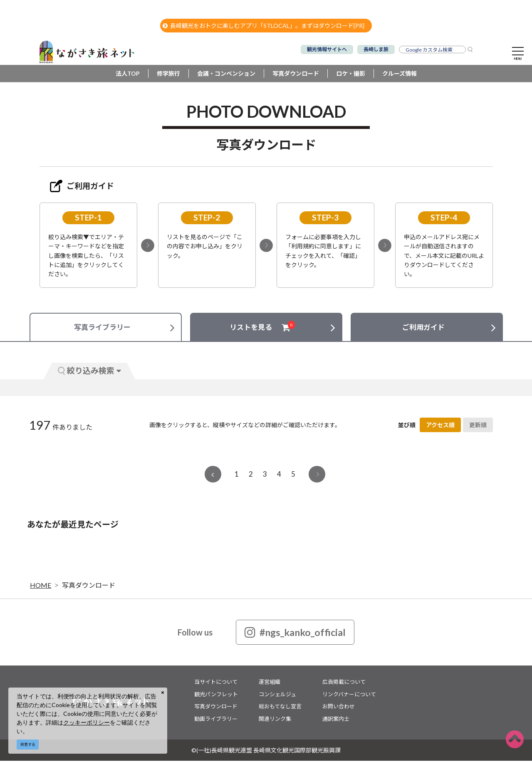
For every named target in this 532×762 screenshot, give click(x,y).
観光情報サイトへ (327, 49)
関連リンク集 (275, 720)
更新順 (478, 426)
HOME (41, 586)
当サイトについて (216, 683)
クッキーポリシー (87, 722)
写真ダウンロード (296, 75)
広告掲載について (344, 683)
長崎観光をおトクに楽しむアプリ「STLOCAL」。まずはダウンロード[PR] (264, 26)
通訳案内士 (336, 720)
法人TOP (128, 75)
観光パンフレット (216, 695)
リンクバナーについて (349, 695)
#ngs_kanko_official (295, 633)
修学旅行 (168, 75)
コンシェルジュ (277, 695)
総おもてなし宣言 (280, 708)
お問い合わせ (339, 708)
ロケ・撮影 (351, 75)
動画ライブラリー (216, 720)
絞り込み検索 (89, 372)
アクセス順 (440, 426)
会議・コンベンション (226, 75)
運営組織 (270, 683)
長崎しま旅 (376, 49)
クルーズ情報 (400, 75)
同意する (28, 744)
